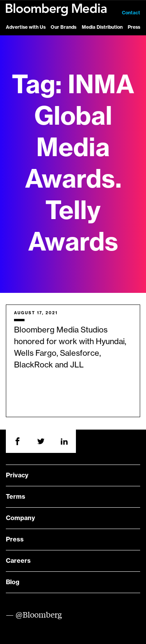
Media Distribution (102, 27)
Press (134, 27)
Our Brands (63, 27)
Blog (13, 582)
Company (20, 518)
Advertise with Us (26, 27)
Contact (131, 13)
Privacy (17, 475)
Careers (18, 561)
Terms (16, 497)
